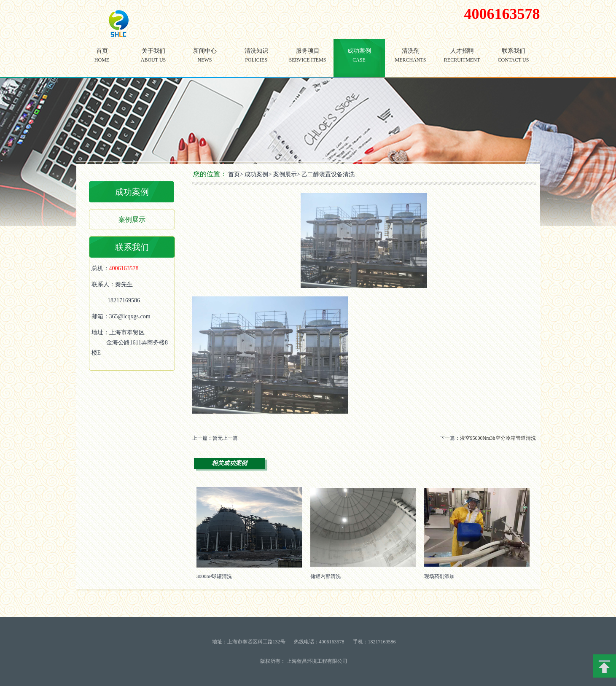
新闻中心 (205, 61)
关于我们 (153, 61)
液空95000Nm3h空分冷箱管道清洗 (498, 438)
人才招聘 (462, 61)
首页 (102, 61)
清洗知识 (256, 61)
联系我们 (514, 61)
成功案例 (359, 61)
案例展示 (132, 219)
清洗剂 (411, 61)
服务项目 (308, 61)
